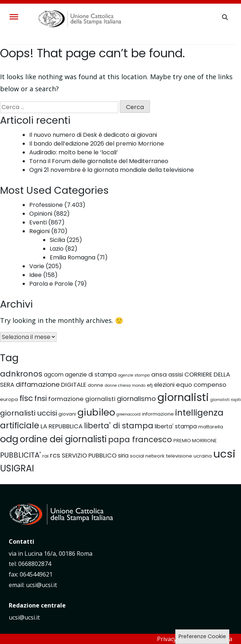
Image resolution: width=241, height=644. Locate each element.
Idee (35, 275)
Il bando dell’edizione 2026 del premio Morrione (97, 144)
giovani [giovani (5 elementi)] (67, 414)
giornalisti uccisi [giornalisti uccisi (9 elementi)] (28, 413)
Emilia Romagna (72, 257)
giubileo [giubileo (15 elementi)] (96, 412)
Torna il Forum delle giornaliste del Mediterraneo (99, 161)
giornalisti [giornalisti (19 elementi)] (183, 397)
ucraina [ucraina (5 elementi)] (203, 456)
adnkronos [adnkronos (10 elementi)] (21, 374)
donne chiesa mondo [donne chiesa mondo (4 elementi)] (125, 385)
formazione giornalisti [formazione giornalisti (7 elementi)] (82, 399)
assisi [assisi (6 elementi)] (176, 375)
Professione (46, 205)
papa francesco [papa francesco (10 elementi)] (140, 439)
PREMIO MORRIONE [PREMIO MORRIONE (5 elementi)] (195, 441)
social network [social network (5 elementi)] (147, 456)
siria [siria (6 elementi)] (123, 456)
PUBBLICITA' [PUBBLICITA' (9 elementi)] (20, 455)
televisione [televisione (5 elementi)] (179, 456)
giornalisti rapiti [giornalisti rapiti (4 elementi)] (226, 400)
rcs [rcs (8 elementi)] (55, 455)
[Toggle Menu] (14, 17)
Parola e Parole (51, 284)
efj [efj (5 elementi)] (150, 385)
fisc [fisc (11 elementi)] (26, 398)
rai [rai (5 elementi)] (45, 456)
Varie (37, 266)
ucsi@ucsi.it (24, 617)
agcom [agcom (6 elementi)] (54, 375)
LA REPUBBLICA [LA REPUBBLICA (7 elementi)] (62, 426)
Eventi (38, 222)
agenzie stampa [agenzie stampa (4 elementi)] (134, 375)
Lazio (57, 249)
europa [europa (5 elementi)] (9, 399)
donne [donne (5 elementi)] (95, 385)
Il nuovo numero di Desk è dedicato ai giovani (93, 135)
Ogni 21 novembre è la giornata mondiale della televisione (112, 170)
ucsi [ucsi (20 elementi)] (224, 454)
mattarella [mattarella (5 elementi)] (211, 427)
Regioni (39, 231)
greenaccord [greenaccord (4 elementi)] (129, 414)
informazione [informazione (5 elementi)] (158, 414)
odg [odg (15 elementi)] (9, 439)
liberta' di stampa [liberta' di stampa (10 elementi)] (119, 426)
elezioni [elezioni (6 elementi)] (164, 385)
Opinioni (41, 214)
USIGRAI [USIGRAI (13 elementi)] (17, 468)
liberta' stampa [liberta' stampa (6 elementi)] (176, 426)
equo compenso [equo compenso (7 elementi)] (201, 385)
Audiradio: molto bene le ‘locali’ (74, 152)
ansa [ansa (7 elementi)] (159, 374)
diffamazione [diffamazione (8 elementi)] (38, 384)
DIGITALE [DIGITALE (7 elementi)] (74, 385)
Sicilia (57, 240)
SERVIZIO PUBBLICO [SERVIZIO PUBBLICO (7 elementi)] (89, 455)
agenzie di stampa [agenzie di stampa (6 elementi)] (91, 375)
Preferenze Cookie (202, 636)
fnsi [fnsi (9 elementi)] (41, 398)
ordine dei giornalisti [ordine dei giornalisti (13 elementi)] (63, 439)
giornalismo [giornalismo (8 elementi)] (136, 399)
